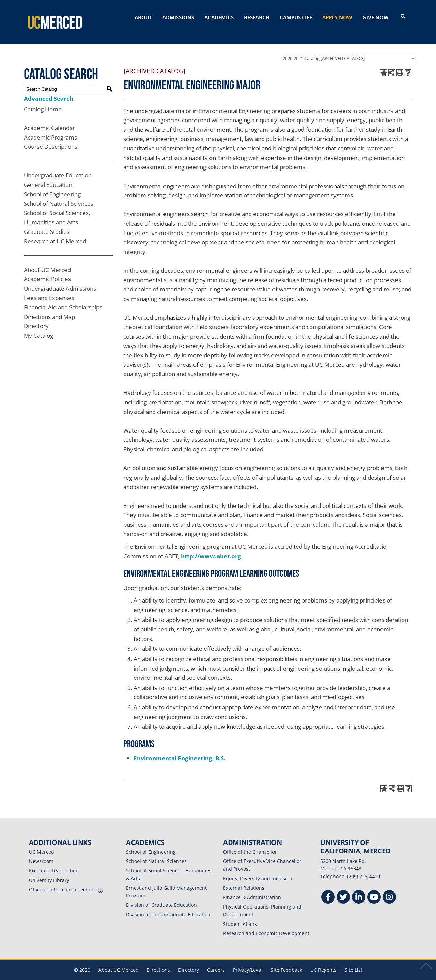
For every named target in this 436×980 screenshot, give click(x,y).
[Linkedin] (359, 888)
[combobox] (349, 48)
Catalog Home (43, 99)
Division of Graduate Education (161, 895)
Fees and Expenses (49, 288)
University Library (49, 870)
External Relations (244, 878)
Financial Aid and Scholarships (63, 297)
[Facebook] (328, 888)
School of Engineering (52, 184)
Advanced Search (49, 89)
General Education (48, 175)
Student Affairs (240, 914)
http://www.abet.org (211, 546)
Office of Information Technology (66, 880)
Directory (36, 316)
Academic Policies (47, 269)
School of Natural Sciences (59, 194)
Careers (216, 960)
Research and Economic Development (266, 924)
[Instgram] (389, 888)
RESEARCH (257, 17)
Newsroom (41, 852)
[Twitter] (343, 888)
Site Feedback (286, 960)
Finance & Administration (252, 888)
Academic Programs (50, 127)
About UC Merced (47, 260)
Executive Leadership (53, 861)
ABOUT (143, 17)
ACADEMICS (219, 17)
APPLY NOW (337, 17)
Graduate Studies (47, 222)
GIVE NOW (376, 17)
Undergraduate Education (58, 165)
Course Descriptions (51, 137)
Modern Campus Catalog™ (299, 976)
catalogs (120, 976)
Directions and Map (49, 307)
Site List (354, 960)
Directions (158, 960)
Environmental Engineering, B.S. (180, 748)
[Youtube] (374, 888)
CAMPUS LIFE (296, 17)
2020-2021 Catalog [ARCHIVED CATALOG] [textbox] (324, 48)
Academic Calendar (49, 118)
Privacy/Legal (248, 960)
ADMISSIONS (178, 17)
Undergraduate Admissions (60, 279)
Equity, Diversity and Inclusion (258, 869)
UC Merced (42, 842)
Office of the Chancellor (250, 842)
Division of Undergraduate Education (168, 905)
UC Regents (323, 960)
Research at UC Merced (55, 231)
